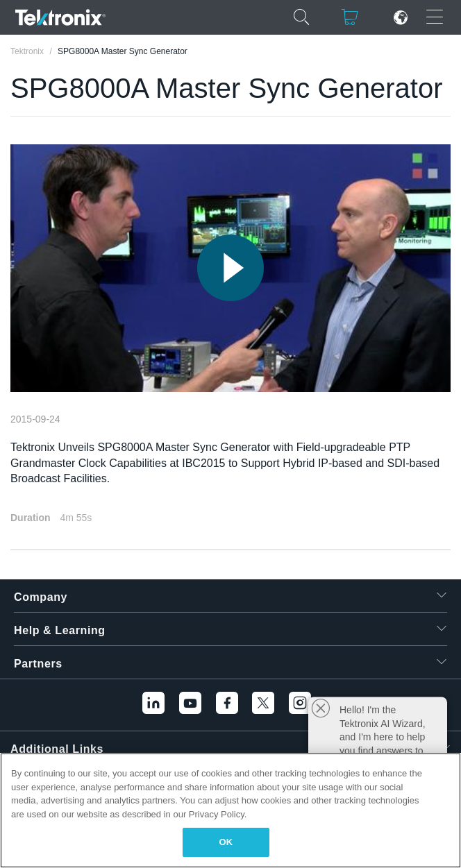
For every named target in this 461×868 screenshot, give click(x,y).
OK (226, 842)
